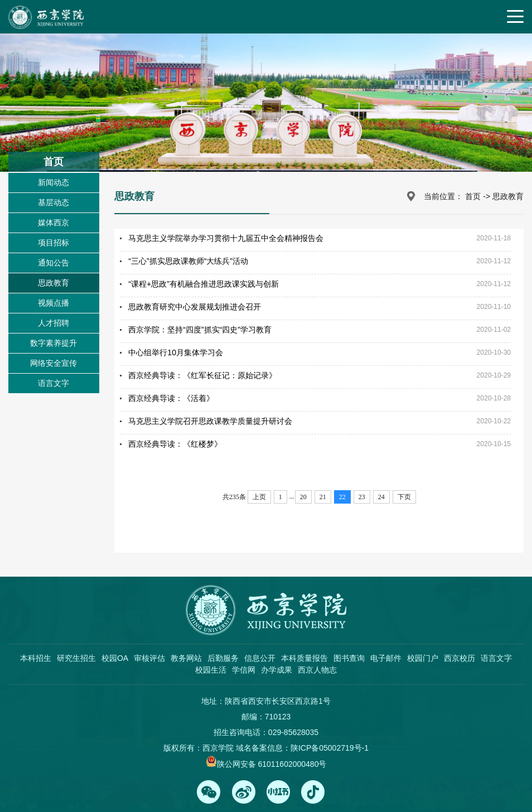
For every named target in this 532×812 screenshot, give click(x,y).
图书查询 (349, 658)
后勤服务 (223, 658)
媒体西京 (54, 223)
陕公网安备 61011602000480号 (272, 764)
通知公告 (54, 263)
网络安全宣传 (54, 363)
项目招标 (54, 243)
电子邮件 (386, 658)
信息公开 (260, 658)
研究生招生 (76, 658)
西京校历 (460, 658)
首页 (473, 196)
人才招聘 (54, 323)
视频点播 (54, 303)
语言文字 (54, 383)
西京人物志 (317, 670)
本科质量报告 (304, 658)
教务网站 (186, 658)
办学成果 (277, 670)
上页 (259, 497)
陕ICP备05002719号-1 (330, 748)
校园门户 (423, 658)
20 (303, 497)
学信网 (244, 670)
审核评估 (149, 658)
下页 (404, 497)
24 (381, 497)
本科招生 (36, 658)
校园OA (115, 658)
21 (323, 497)
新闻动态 (54, 182)
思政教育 (54, 283)
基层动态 (54, 202)
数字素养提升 (54, 343)
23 (362, 497)
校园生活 (211, 670)
